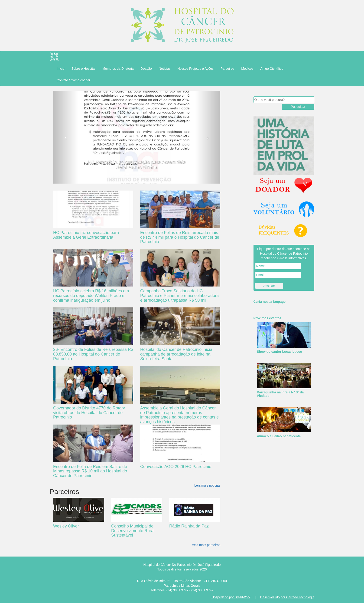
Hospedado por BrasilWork (231, 597)
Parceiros (227, 69)
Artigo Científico (272, 69)
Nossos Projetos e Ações (195, 69)
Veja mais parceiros (206, 545)
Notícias (165, 69)
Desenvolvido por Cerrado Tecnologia (287, 597)
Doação (146, 69)
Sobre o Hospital (83, 69)
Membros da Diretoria (118, 69)
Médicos (247, 69)
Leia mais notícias (207, 485)
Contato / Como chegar (73, 80)
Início (60, 69)
